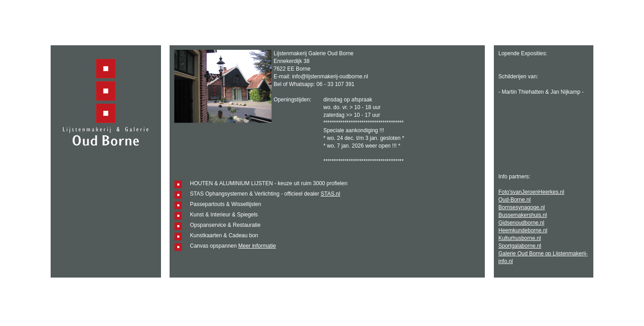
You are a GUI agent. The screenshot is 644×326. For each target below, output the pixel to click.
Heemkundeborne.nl (523, 230)
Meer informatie (257, 246)
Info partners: (514, 177)
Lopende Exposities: (523, 53)
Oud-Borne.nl (514, 200)
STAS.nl (330, 194)
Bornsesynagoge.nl (522, 207)
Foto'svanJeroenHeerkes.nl (531, 192)
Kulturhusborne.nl (520, 238)
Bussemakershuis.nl (523, 215)
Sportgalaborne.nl (520, 246)
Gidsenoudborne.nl (521, 223)
